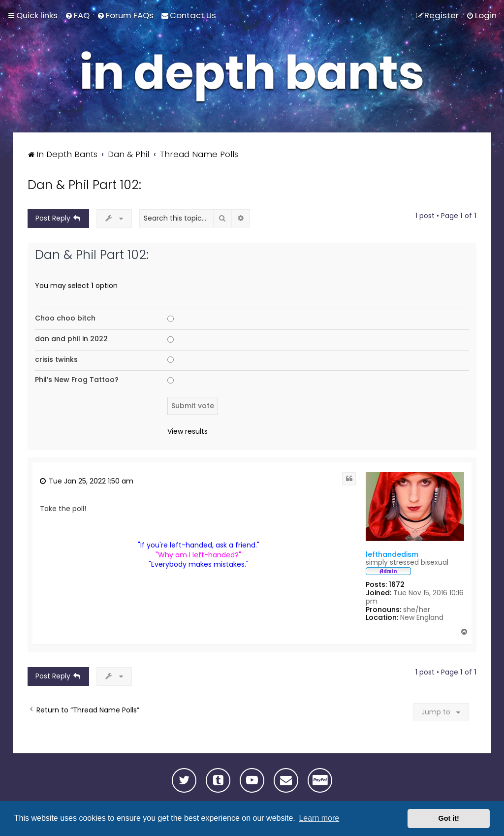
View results (188, 432)
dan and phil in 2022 (71, 339)
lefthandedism (392, 554)
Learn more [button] (319, 818)
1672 (397, 585)
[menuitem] (77, 15)
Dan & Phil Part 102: (84, 185)
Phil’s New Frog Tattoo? (77, 380)
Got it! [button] (449, 818)
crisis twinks (56, 359)
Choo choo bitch (65, 318)
